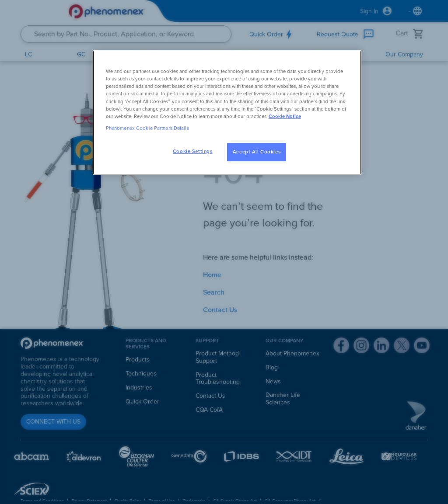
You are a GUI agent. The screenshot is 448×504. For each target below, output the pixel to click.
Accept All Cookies (257, 152)
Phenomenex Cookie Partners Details (147, 128)
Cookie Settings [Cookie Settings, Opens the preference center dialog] (193, 151)
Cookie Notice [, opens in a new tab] (285, 116)
